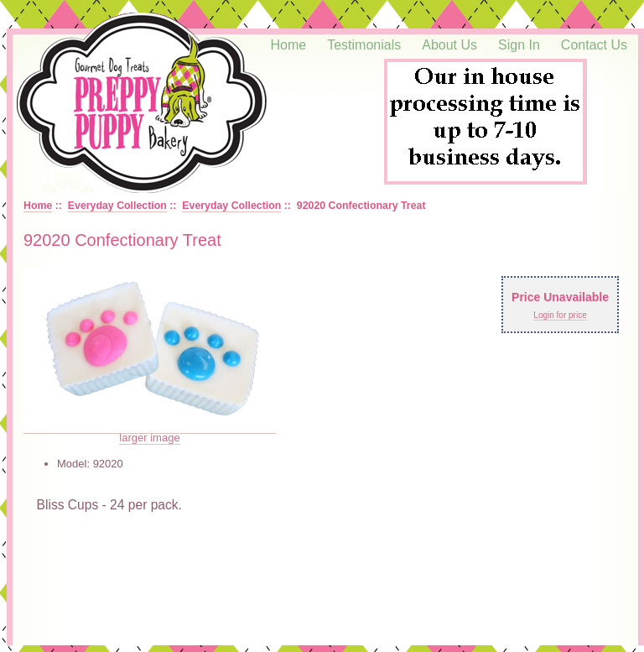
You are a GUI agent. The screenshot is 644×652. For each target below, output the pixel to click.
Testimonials (364, 45)
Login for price (560, 315)
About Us (449, 45)
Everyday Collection (117, 206)
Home (289, 45)
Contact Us (594, 45)
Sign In (519, 45)
